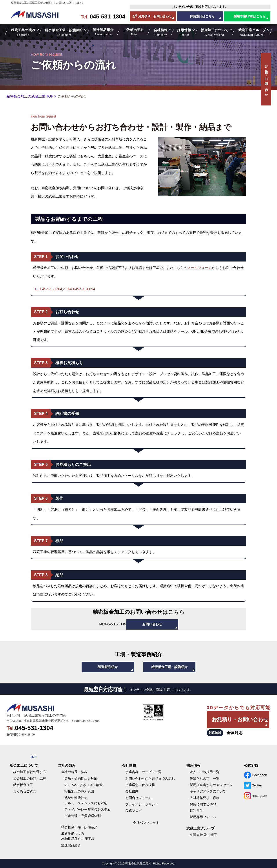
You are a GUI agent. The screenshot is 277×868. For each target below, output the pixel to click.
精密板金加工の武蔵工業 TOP (30, 96)
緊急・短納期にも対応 (81, 778)
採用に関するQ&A (203, 804)
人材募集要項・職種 (205, 798)
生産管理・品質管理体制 (83, 816)
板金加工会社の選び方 (30, 772)
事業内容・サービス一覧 (143, 772)
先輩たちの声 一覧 (205, 778)
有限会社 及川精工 (203, 835)
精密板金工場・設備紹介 (169, 667)
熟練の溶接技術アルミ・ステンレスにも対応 (86, 800)
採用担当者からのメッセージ (211, 785)
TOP (34, 757)
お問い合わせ (152, 624)
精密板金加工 (23, 785)
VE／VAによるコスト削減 (84, 785)
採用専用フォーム (203, 817)
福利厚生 (196, 811)
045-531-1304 (103, 16)
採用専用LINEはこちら (250, 16)
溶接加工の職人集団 (79, 791)
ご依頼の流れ (134, 32)
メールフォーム (200, 268)
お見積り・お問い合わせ (155, 16)
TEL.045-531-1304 (48, 289)
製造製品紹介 (103, 32)
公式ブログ (134, 811)
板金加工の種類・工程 (30, 778)
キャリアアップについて (208, 791)
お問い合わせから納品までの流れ (150, 778)
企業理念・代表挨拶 (140, 785)
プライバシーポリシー (142, 804)
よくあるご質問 (25, 791)
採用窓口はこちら (202, 16)
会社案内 (132, 791)
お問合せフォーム (138, 798)
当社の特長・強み (74, 772)
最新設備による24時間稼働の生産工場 (78, 836)
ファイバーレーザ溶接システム (87, 809)
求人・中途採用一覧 (205, 772)
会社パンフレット (146, 823)
